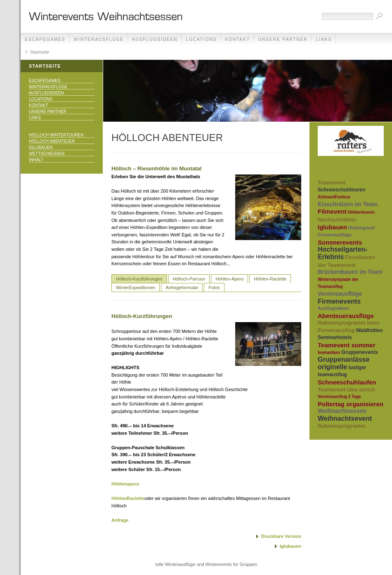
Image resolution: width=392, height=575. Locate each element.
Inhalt (36, 160)
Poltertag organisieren (351, 404)
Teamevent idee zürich (346, 390)
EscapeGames (45, 39)
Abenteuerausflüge (346, 316)
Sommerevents (340, 242)
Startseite (40, 52)
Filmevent (332, 211)
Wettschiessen (47, 154)
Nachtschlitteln (337, 220)
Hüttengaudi (361, 228)
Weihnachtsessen (342, 411)
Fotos (214, 287)
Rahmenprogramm (342, 426)
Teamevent (332, 183)
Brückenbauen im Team (350, 272)
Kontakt (238, 39)
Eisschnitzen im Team (348, 204)
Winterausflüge (99, 39)
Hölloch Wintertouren (56, 135)
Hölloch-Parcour (189, 279)
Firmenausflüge (335, 235)
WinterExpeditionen (136, 287)
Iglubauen (41, 147)
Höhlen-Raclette (270, 279)
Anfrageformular (182, 287)
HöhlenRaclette (128, 498)
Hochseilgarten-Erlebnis (343, 253)
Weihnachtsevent (345, 418)
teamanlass (329, 352)
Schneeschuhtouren (341, 190)
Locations (202, 39)
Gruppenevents (360, 352)
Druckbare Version (281, 536)
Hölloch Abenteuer (52, 141)
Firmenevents (339, 301)
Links (324, 39)
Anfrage (120, 520)
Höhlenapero (125, 484)
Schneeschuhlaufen (347, 382)
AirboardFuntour (334, 197)
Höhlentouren (361, 212)
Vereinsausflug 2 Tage (339, 397)
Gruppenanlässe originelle (344, 363)
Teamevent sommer (347, 345)
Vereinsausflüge (340, 294)
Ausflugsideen (155, 39)
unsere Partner (283, 39)
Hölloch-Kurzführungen (139, 279)
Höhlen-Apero (229, 279)
